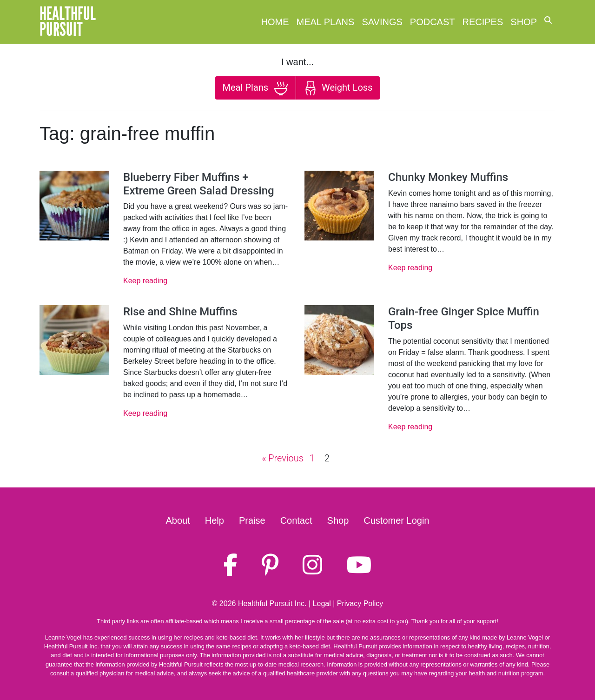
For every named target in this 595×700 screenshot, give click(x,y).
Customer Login (396, 520)
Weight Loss (338, 88)
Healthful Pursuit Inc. (272, 603)
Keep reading (145, 281)
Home (275, 22)
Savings (382, 22)
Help (215, 520)
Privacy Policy (360, 603)
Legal (322, 603)
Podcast (433, 22)
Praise (252, 520)
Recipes (483, 22)
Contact (296, 520)
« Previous (283, 458)
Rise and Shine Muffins (180, 312)
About (178, 520)
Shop (524, 22)
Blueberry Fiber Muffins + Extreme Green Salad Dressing (199, 184)
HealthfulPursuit (68, 22)
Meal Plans (326, 22)
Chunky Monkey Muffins (448, 177)
